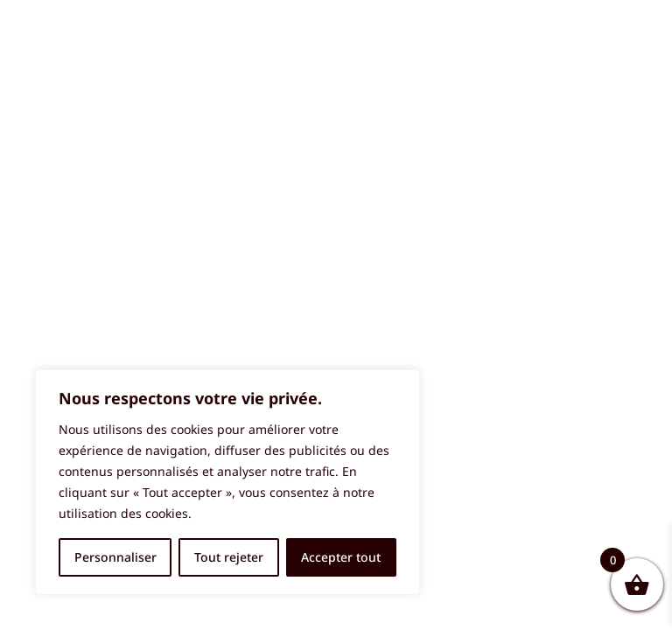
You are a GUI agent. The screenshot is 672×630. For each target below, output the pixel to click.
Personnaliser (115, 557)
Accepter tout (341, 557)
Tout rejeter (229, 557)
